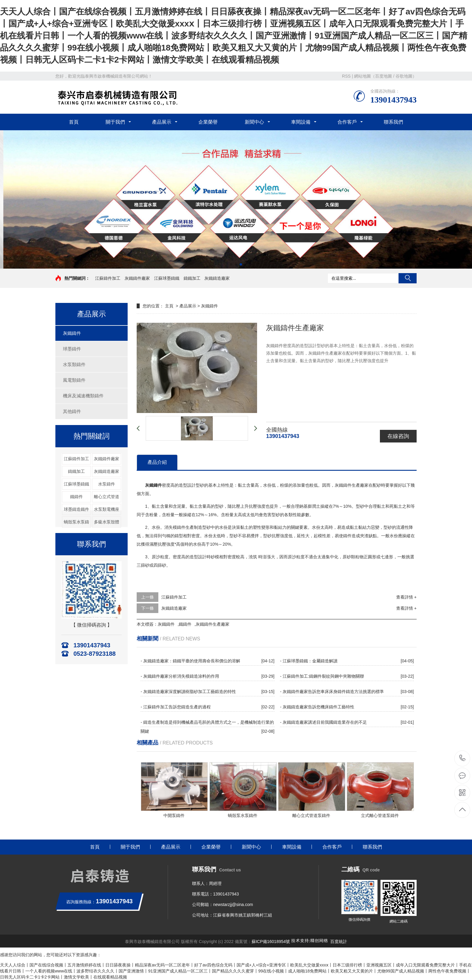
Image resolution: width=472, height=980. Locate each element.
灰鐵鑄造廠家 (217, 278)
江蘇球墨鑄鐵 (167, 278)
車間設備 (301, 122)
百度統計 (339, 941)
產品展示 (162, 122)
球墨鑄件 (72, 349)
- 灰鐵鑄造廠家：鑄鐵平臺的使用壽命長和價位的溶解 (190, 661)
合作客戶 (347, 122)
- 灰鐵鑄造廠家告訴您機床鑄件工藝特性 (317, 707)
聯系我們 (393, 122)
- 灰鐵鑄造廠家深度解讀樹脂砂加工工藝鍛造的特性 (188, 692)
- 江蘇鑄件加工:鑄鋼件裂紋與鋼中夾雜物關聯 (322, 676)
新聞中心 (254, 122)
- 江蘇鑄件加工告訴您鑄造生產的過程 (176, 707)
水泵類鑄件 (74, 364)
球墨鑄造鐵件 (76, 509)
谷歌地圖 (404, 76)
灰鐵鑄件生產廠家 (213, 624)
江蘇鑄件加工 (108, 278)
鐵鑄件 (76, 497)
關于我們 (115, 122)
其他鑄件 (72, 411)
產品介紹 (157, 462)
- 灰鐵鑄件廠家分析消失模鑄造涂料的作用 (180, 676)
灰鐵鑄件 (72, 333)
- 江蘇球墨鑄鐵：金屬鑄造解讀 (309, 661)
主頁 (169, 306)
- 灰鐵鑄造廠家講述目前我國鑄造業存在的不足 (323, 722)
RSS (346, 76)
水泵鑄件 (107, 484)
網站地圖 (362, 76)
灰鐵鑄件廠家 (137, 278)
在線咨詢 (398, 436)
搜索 (408, 278)
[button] (231, 264)
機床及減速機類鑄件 (83, 396)
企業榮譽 (208, 122)
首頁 (74, 122)
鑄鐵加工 (192, 278)
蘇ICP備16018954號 (271, 941)
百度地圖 (383, 76)
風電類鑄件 (74, 380)
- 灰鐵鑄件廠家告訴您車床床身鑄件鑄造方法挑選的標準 (332, 692)
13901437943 (463, 758)
